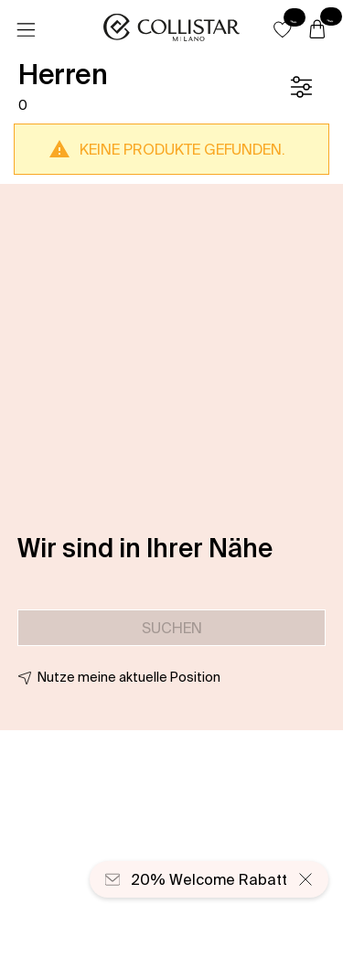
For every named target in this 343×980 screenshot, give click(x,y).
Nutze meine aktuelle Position (129, 677)
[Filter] (301, 87)
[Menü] (26, 30)
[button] (283, 29)
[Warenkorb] (317, 30)
